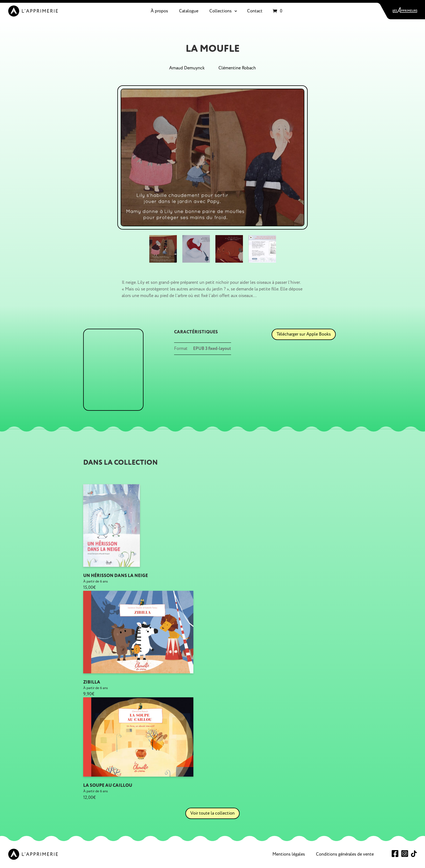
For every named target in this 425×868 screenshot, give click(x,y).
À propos (159, 11)
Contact (255, 11)
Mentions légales (289, 854)
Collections (220, 11)
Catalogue (189, 11)
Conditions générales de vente (345, 854)
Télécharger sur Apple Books (304, 334)
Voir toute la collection (213, 813)
